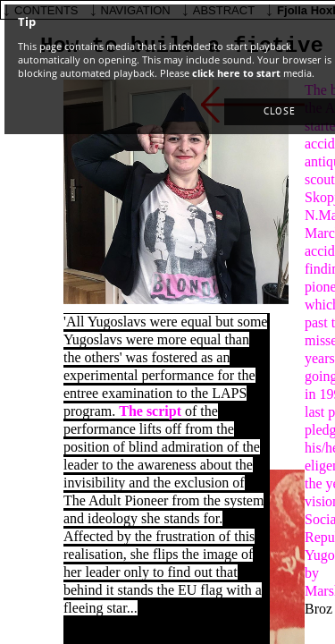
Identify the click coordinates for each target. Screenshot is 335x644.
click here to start (236, 73)
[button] (280, 112)
